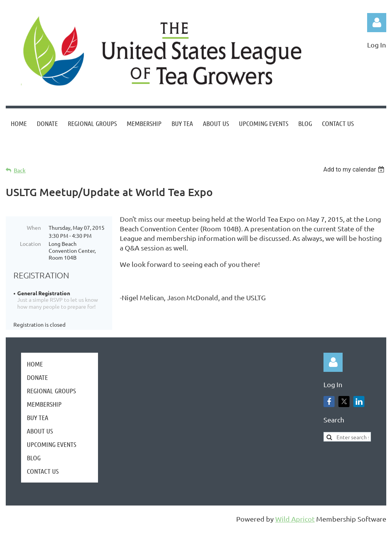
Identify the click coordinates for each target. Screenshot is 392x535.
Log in (377, 23)
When (34, 227)
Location (30, 244)
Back (20, 170)
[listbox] (355, 169)
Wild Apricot (295, 525)
